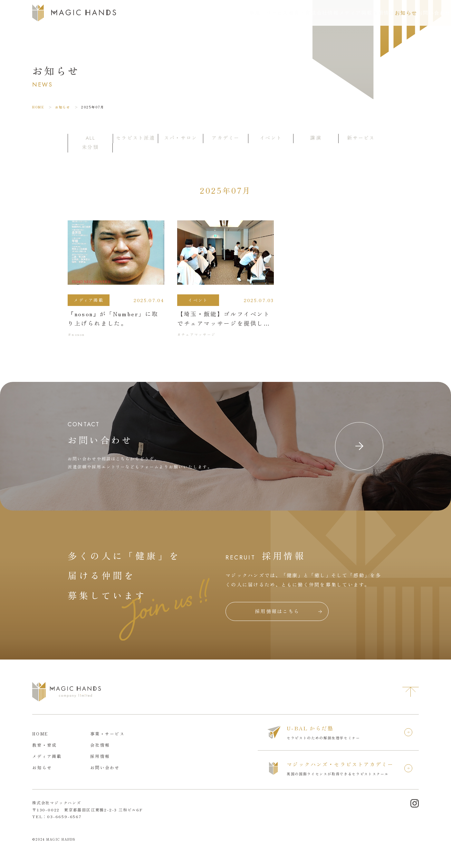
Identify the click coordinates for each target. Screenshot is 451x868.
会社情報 (264, 13)
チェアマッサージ (198, 334)
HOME (38, 107)
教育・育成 (230, 13)
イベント (198, 300)
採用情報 (339, 13)
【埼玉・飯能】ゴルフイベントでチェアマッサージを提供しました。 (224, 323)
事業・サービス (187, 13)
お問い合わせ (422, 13)
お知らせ (371, 13)
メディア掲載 (302, 13)
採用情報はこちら (277, 611)
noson (78, 334)
